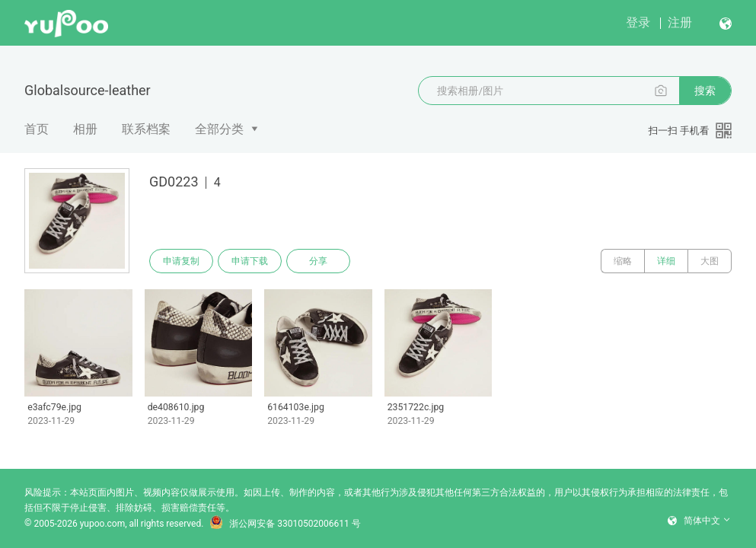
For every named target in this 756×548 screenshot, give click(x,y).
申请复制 (181, 261)
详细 (666, 261)
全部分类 (219, 129)
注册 (680, 22)
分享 (318, 261)
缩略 (623, 261)
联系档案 (146, 129)
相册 (85, 129)
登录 (638, 22)
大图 (710, 261)
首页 (37, 129)
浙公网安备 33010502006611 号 (285, 524)
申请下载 (250, 261)
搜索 (705, 91)
